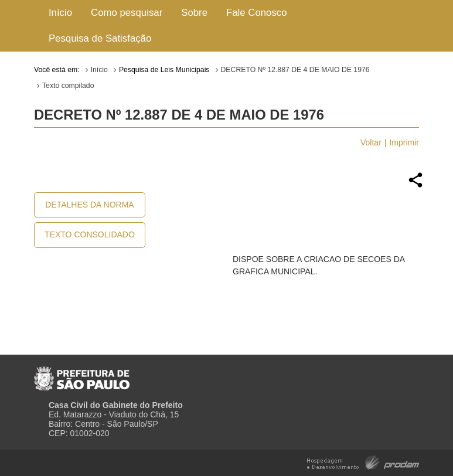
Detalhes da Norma (89, 205)
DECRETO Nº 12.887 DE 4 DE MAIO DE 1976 (295, 70)
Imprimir (404, 142)
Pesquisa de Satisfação (100, 38)
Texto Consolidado (90, 234)
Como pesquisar (127, 13)
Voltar (371, 142)
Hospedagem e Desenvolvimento (363, 462)
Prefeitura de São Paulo (82, 374)
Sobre (194, 13)
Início (60, 13)
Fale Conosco (257, 13)
